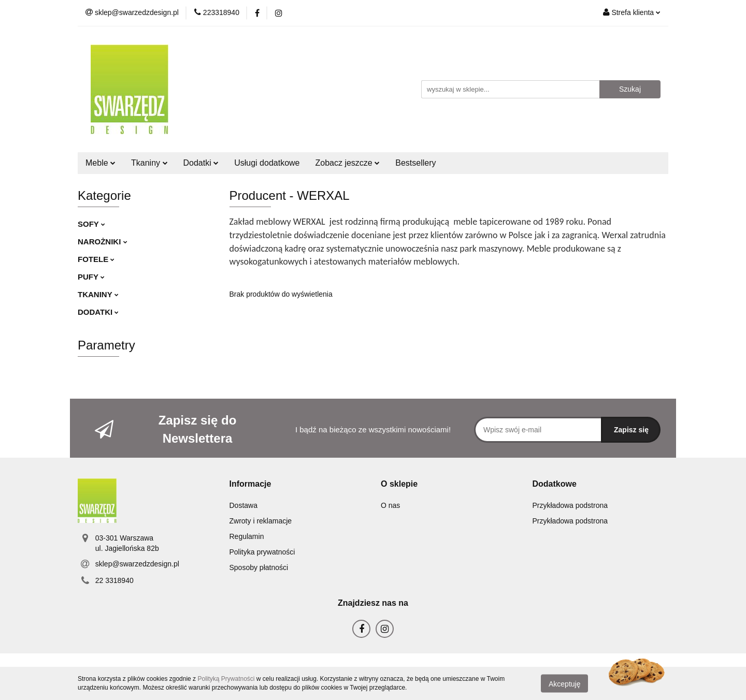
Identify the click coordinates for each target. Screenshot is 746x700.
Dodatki (201, 163)
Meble (101, 163)
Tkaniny (149, 163)
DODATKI (98, 312)
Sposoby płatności (259, 567)
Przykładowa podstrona (570, 505)
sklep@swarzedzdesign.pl (137, 564)
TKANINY (98, 294)
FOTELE (96, 259)
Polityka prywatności (262, 552)
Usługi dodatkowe (267, 163)
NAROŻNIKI (103, 242)
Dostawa (243, 505)
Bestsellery (415, 163)
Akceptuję (564, 683)
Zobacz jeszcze (348, 163)
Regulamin (247, 536)
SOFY (91, 224)
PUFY (91, 277)
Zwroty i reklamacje (261, 521)
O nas (390, 505)
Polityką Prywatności (226, 679)
